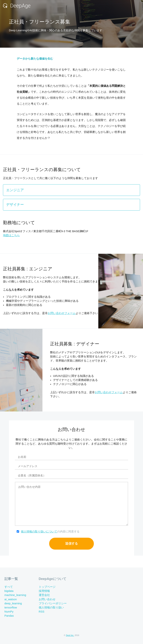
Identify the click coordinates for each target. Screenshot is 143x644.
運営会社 (44, 595)
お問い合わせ (47, 599)
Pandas (9, 616)
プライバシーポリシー (53, 603)
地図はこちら (11, 235)
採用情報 (44, 591)
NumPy (9, 612)
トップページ (47, 587)
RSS (42, 612)
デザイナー (15, 205)
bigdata (9, 591)
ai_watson (11, 599)
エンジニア (15, 190)
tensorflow (11, 608)
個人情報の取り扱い (51, 608)
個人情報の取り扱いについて (39, 532)
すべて (9, 587)
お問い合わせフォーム (62, 313)
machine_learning (15, 595)
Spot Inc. (70, 635)
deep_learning (13, 603)
